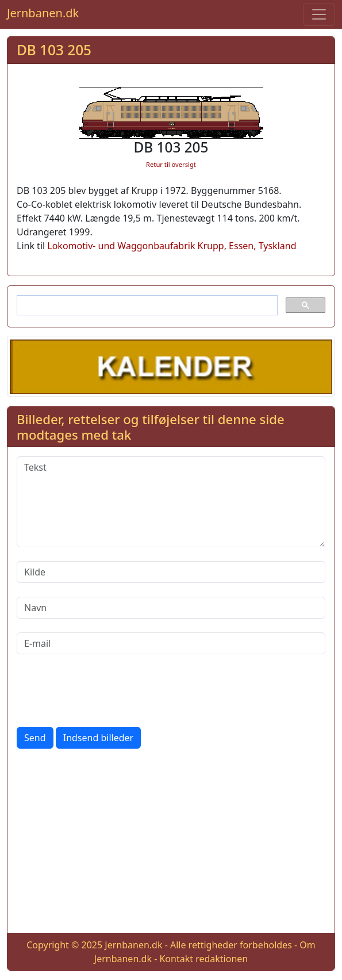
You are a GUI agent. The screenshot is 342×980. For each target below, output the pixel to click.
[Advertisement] (171, 843)
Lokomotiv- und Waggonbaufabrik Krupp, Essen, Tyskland (172, 246)
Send (35, 738)
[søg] (146, 306)
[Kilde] (171, 572)
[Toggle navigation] (319, 14)
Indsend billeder (98, 738)
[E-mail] (171, 643)
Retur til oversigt (171, 164)
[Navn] (171, 608)
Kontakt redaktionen (203, 959)
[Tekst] (171, 502)
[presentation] (104, 691)
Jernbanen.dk (43, 13)
